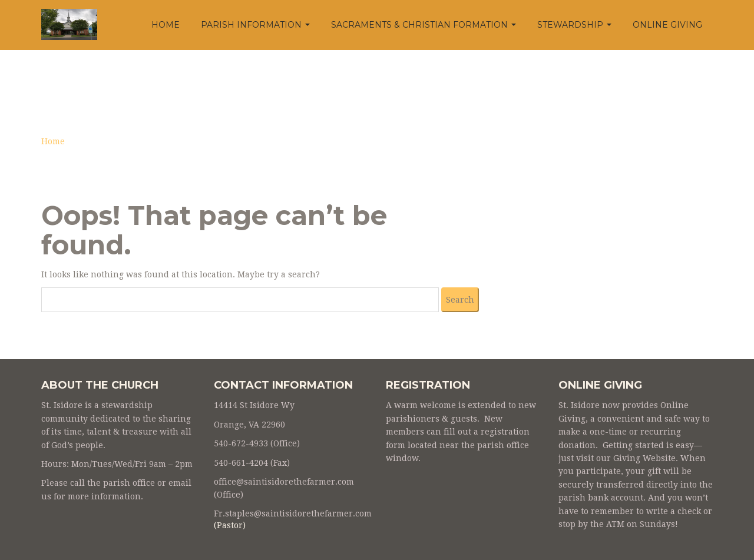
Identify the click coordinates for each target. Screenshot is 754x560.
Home (166, 25)
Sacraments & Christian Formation (424, 25)
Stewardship (574, 25)
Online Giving (667, 25)
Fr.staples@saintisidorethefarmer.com (293, 513)
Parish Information (255, 25)
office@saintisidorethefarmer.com (284, 482)
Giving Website (644, 458)
